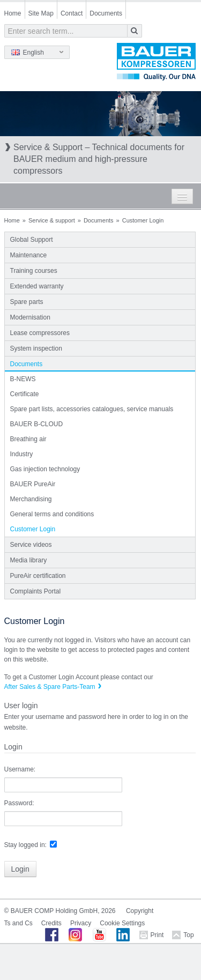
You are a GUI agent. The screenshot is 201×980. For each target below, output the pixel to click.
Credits (51, 923)
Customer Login (33, 529)
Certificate (25, 394)
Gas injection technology (45, 469)
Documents (106, 13)
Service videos (31, 545)
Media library (29, 560)
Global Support (32, 240)
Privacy (81, 923)
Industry (22, 454)
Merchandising (31, 499)
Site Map (41, 13)
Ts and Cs (18, 923)
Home (13, 13)
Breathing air (28, 439)
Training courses (34, 271)
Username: (20, 769)
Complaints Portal (36, 591)
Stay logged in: (25, 845)
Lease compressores (40, 333)
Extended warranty (37, 286)
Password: (19, 803)
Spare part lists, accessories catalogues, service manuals (92, 409)
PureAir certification (38, 576)
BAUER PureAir (33, 484)
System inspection (36, 348)
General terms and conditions (52, 514)
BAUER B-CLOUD (37, 424)
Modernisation (30, 317)
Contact (72, 13)
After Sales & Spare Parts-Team (50, 687)
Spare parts (27, 302)
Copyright (140, 911)
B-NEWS (23, 379)
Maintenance (29, 255)
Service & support (52, 220)
